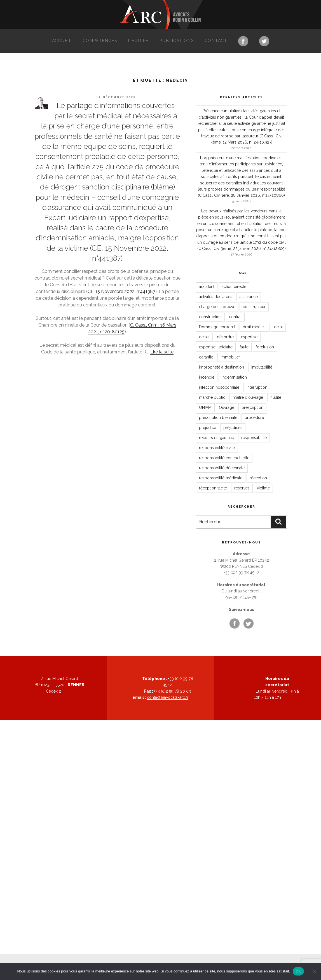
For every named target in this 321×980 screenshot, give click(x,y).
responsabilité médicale (221, 478)
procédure (254, 418)
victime (263, 488)
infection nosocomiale (219, 387)
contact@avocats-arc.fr (168, 697)
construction (210, 317)
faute (244, 347)
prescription (252, 407)
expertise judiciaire (216, 347)
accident (207, 287)
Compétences (100, 41)
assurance (249, 297)
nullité (276, 397)
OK (298, 971)
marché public (212, 397)
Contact (216, 41)
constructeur (254, 307)
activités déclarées (216, 297)
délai (278, 327)
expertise (249, 337)
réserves (242, 488)
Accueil (62, 41)
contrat (235, 317)
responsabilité (254, 438)
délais (204, 337)
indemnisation (234, 377)
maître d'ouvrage (248, 397)
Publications (177, 41)
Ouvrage (227, 407)
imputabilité (262, 367)
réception (258, 478)
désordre (225, 337)
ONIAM (205, 407)
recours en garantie (216, 438)
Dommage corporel (217, 327)
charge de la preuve (217, 307)
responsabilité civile (217, 448)
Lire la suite (162, 352)
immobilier (230, 357)
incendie (207, 377)
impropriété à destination (222, 367)
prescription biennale (218, 418)
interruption (257, 387)
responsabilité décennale (222, 468)
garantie (206, 357)
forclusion (265, 347)
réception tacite (213, 488)
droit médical (255, 327)
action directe (234, 287)
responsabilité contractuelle (224, 458)
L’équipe (138, 41)
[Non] (314, 971)
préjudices (233, 428)
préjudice (208, 428)
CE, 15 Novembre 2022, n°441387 (121, 291)
